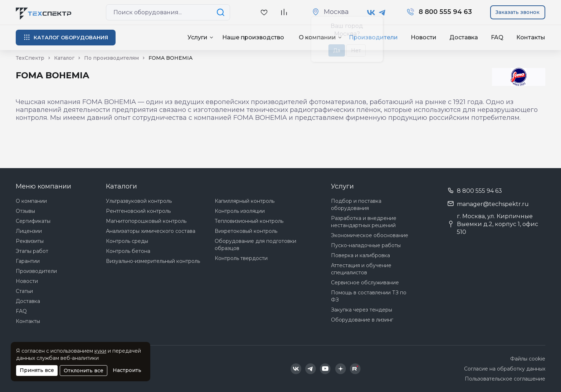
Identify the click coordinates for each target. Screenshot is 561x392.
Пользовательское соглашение (505, 379)
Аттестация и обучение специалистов (361, 269)
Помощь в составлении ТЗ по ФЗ (369, 296)
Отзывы (25, 211)
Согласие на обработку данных (505, 369)
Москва (336, 12)
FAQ (497, 37)
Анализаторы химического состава (151, 231)
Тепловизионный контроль (249, 221)
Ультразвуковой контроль (139, 201)
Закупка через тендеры (362, 310)
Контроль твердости (241, 258)
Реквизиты (30, 241)
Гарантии (28, 261)
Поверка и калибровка (360, 255)
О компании (31, 201)
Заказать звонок (518, 12)
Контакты (531, 37)
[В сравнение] (284, 12)
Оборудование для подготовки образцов (255, 245)
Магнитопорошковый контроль (146, 221)
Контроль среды (127, 241)
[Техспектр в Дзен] (340, 369)
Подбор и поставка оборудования (356, 205)
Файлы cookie (528, 359)
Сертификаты (33, 221)
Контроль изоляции (240, 211)
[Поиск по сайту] (222, 12)
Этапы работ (32, 251)
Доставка (464, 37)
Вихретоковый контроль (246, 231)
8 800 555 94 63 (479, 191)
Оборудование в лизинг (362, 320)
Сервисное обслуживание (365, 283)
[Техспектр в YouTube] (325, 369)
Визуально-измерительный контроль (153, 261)
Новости (424, 37)
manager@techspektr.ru (493, 204)
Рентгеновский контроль (138, 211)
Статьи (24, 291)
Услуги (197, 37)
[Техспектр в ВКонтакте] (371, 13)
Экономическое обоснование (370, 235)
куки (100, 351)
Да (337, 50)
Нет (356, 50)
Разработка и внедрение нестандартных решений (364, 222)
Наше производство (253, 37)
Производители (36, 271)
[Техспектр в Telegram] (382, 13)
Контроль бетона (128, 251)
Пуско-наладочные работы (366, 245)
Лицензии (29, 231)
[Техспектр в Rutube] (355, 369)
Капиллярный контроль (245, 201)
